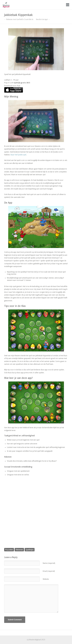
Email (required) (49, 571)
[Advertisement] (36, 515)
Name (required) (49, 563)
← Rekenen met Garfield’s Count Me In (19, 19)
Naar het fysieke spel (18, 155)
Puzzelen (9, 550)
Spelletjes (30, 550)
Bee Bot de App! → (43, 19)
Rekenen (19, 550)
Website (46, 579)
